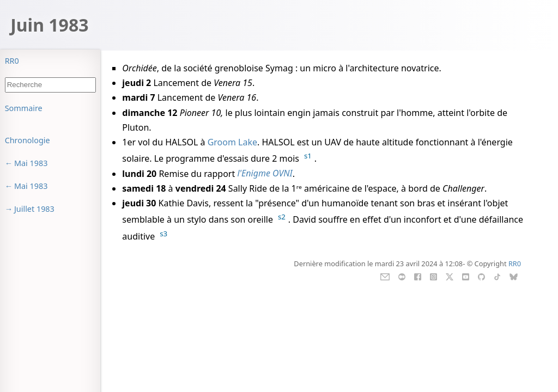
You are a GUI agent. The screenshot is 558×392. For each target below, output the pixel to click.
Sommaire (24, 108)
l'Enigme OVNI (265, 174)
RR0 (12, 61)
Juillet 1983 (34, 209)
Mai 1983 (31, 163)
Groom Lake (232, 142)
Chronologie (28, 140)
